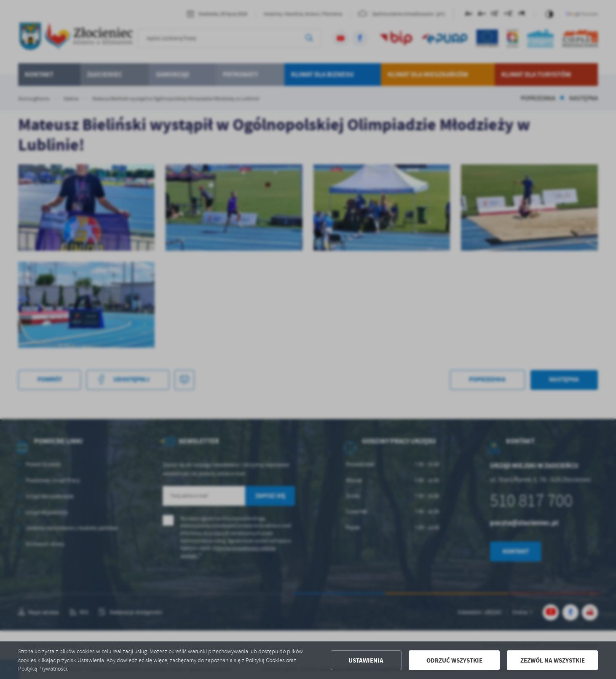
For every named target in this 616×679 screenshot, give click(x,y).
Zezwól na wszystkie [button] (553, 660)
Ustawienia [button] (366, 660)
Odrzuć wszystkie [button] (454, 660)
